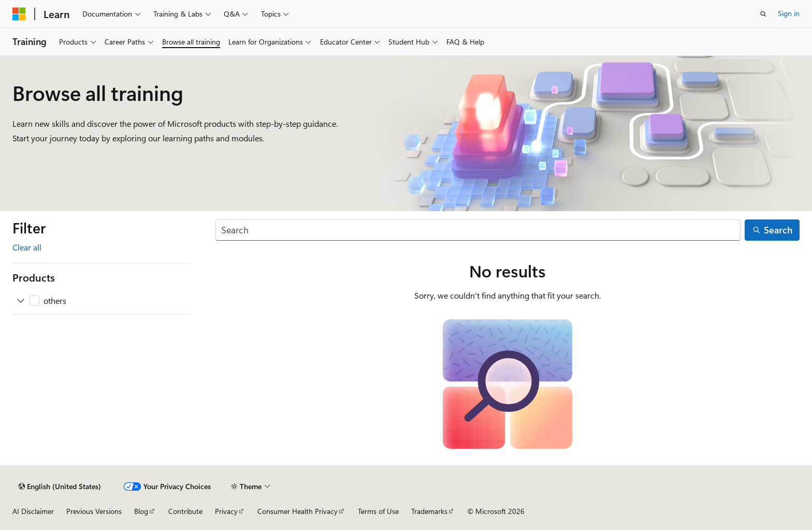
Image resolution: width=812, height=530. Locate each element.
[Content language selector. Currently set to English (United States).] (60, 487)
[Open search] (763, 14)
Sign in (789, 13)
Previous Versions (94, 511)
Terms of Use (378, 511)
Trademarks (429, 511)
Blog (141, 511)
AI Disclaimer (33, 511)
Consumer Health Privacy (298, 511)
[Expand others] (21, 301)
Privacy (226, 511)
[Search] (478, 230)
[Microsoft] (19, 14)
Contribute (185, 511)
